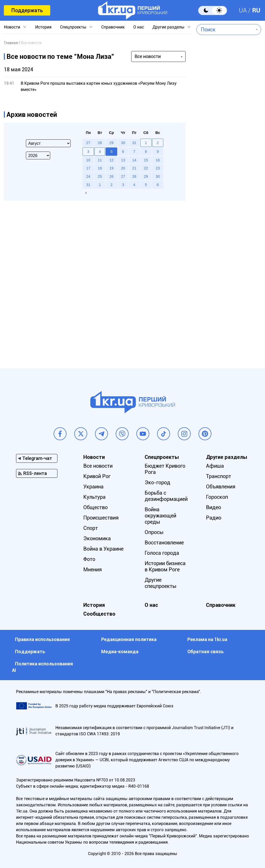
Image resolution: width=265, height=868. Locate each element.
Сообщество (99, 614)
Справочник (113, 27)
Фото (89, 559)
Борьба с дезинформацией (166, 496)
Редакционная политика (129, 639)
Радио (214, 518)
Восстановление (164, 543)
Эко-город (157, 482)
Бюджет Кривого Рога (165, 469)
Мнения (93, 570)
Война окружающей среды (160, 516)
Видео (214, 507)
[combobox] (225, 30)
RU (256, 10)
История (43, 27)
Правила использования (42, 639)
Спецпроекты (73, 27)
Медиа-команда (120, 652)
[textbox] (225, 30)
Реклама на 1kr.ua (207, 639)
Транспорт (219, 476)
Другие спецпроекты (161, 583)
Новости (12, 27)
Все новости (98, 466)
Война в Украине (103, 549)
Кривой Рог (97, 476)
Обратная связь (205, 652)
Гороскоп (217, 497)
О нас (139, 27)
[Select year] (38, 155)
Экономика (97, 538)
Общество (95, 507)
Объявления (221, 487)
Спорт (91, 528)
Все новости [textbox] (148, 56)
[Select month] (48, 143)
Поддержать (27, 10)
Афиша (215, 466)
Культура (94, 497)
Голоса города (162, 553)
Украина (93, 487)
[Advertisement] (226, 160)
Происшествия (101, 518)
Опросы (154, 532)
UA (243, 10)
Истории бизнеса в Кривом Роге (165, 566)
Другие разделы (168, 27)
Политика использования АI (42, 667)
